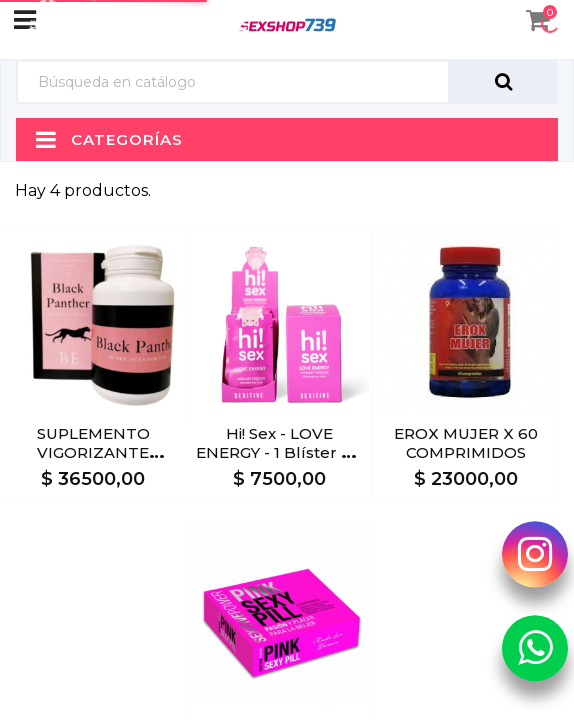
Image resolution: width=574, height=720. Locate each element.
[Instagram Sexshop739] (535, 554)
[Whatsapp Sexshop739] (535, 648)
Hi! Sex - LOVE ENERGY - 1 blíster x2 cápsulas (279, 452)
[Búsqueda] (233, 82)
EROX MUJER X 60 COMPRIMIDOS (466, 443)
